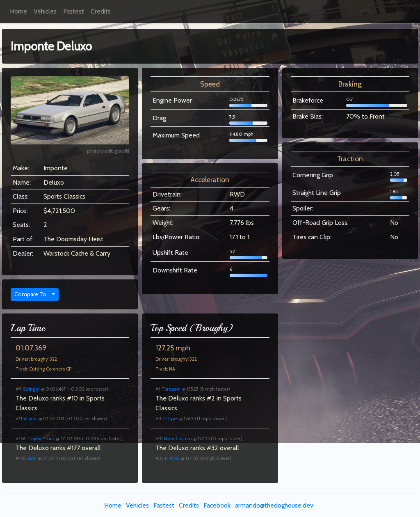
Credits (101, 11)
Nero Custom (178, 439)
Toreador (171, 389)
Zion (32, 458)
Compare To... (32, 294)
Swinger (31, 389)
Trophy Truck (41, 439)
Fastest (74, 11)
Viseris (30, 419)
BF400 (172, 458)
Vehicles (45, 11)
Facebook (217, 505)
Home (18, 11)
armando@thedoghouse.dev (274, 505)
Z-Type (170, 419)
